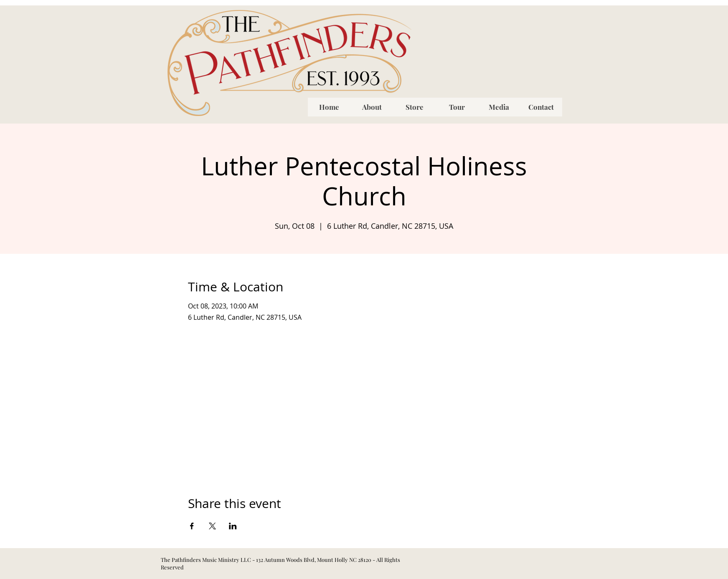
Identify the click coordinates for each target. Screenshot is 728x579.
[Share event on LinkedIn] (233, 526)
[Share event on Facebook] (192, 526)
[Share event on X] (212, 526)
